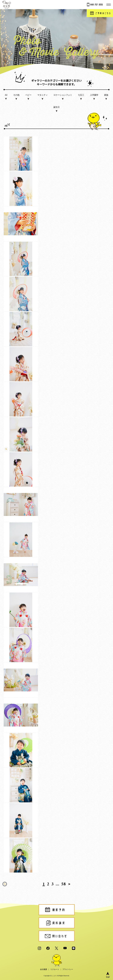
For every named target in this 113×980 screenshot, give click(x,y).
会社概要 (44, 969)
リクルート (55, 969)
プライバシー (68, 969)
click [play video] (56, 482)
